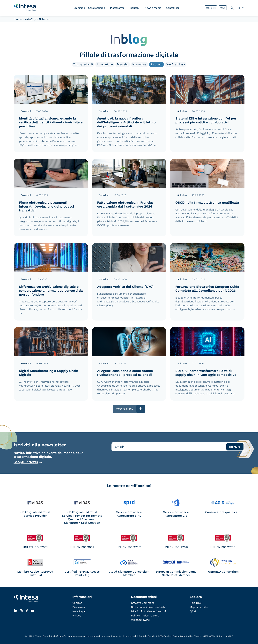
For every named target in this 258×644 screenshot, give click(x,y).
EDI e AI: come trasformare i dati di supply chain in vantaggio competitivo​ (206, 373)
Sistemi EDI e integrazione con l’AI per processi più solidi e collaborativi (206, 120)
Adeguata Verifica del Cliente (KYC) (125, 287)
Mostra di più (125, 409)
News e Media (153, 8)
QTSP (223, 8)
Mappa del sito (199, 607)
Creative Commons (143, 603)
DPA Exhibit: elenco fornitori (148, 611)
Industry (135, 8)
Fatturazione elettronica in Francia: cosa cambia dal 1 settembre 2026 (125, 204)
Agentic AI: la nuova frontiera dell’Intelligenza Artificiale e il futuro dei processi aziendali (126, 122)
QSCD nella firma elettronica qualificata (207, 202)
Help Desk (211, 8)
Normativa (139, 64)
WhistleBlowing (140, 620)
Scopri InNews (26, 462)
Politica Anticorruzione (145, 616)
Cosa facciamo (97, 8)
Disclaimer (79, 607)
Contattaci (173, 8)
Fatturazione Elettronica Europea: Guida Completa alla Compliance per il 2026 (207, 289)
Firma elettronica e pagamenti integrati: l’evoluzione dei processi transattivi (46, 206)
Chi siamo (79, 8)
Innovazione (105, 64)
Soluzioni (156, 64)
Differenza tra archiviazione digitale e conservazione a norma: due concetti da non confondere (51, 291)
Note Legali (79, 611)
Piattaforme (117, 8)
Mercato (123, 64)
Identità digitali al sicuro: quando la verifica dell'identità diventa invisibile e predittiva (51, 122)
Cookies (77, 603)
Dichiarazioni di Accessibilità (148, 607)
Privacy (77, 616)
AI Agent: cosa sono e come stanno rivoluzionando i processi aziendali (125, 373)
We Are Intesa (176, 64)
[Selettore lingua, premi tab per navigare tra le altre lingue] (241, 8)
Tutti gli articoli (83, 64)
